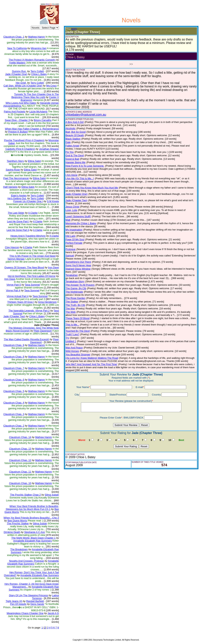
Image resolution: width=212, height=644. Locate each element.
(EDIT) (74, 29)
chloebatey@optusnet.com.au (86, 115)
